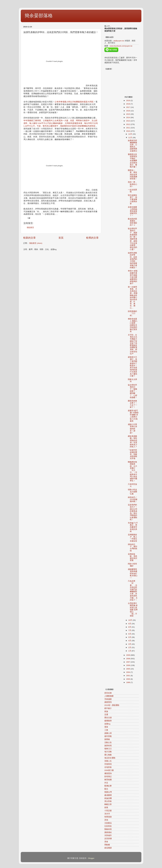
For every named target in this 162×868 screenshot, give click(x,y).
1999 (128, 682)
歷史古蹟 (108, 718)
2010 (128, 131)
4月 (130, 641)
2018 (128, 104)
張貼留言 (30, 228)
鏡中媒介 (108, 708)
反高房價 (108, 839)
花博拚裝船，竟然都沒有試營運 (132, 557)
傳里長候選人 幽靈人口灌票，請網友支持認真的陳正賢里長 (133, 325)
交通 (106, 715)
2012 (128, 124)
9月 (130, 624)
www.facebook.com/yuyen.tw (121, 46)
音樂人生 (108, 761)
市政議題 (108, 699)
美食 (106, 842)
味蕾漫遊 (108, 817)
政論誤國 (108, 798)
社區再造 (108, 826)
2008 (128, 659)
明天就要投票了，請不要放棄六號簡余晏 (132, 199)
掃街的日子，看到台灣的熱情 (132, 548)
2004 (128, 672)
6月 (130, 634)
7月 (130, 630)
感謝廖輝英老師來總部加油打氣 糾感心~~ (133, 573)
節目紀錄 (108, 693)
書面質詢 (108, 773)
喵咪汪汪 (108, 749)
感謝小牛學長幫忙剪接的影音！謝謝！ (132, 429)
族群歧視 (108, 746)
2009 (128, 655)
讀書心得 (108, 733)
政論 (106, 711)
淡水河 (107, 814)
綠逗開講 (108, 848)
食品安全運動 (110, 758)
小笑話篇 (108, 811)
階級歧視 (108, 829)
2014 (128, 117)
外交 (106, 783)
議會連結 (108, 832)
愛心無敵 (108, 755)
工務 (106, 730)
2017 (128, 107)
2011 (128, 128)
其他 (106, 820)
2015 (128, 114)
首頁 (61, 238)
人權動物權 (109, 696)
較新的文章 (30, 238)
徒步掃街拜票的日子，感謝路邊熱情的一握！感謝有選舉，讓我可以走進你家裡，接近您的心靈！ (132, 239)
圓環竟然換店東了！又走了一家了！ (132, 404)
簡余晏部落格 (39, 16)
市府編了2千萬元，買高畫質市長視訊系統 (133, 527)
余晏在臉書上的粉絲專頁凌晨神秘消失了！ (132, 211)
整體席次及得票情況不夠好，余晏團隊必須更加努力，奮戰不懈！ (132, 161)
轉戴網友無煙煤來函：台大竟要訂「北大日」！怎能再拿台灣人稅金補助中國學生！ (132, 471)
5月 (130, 637)
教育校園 (108, 780)
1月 (130, 651)
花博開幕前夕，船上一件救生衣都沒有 (132, 538)
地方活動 (108, 752)
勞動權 (107, 845)
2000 (128, 679)
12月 (130, 134)
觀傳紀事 (108, 786)
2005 (128, 669)
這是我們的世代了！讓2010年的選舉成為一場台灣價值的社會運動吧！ (133, 512)
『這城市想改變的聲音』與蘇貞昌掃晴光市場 (132, 454)
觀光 (106, 789)
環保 (106, 727)
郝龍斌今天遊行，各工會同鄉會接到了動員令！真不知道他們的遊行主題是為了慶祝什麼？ (132, 367)
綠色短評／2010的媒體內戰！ (133, 499)
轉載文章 (108, 804)
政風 (106, 807)
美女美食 (108, 801)
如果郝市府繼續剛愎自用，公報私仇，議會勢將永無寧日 (132, 146)
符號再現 (108, 764)
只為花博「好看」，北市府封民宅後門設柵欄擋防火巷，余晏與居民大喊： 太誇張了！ (133, 591)
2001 (128, 676)
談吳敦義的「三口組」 (132, 313)
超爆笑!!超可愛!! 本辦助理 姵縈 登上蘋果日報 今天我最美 (133, 416)
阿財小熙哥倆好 (132, 565)
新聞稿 (107, 739)
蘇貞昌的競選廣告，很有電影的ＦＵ (132, 222)
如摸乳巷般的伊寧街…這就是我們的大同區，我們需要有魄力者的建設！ (132, 260)
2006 (128, 665)
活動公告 (108, 742)
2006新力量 (109, 770)
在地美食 (108, 767)
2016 (128, 111)
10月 (130, 620)
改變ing (107, 724)
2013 (128, 121)
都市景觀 (108, 736)
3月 (130, 644)
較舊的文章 (92, 238)
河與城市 (108, 835)
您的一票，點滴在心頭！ (132, 184)
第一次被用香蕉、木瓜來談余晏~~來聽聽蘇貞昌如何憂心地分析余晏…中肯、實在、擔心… (133, 297)
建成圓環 (108, 795)
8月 (130, 627)
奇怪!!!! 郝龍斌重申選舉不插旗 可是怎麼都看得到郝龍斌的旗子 (133, 277)
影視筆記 (108, 777)
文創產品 (108, 823)
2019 (128, 101)
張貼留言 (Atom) (36, 243)
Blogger (91, 858)
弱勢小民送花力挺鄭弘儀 (132, 492)
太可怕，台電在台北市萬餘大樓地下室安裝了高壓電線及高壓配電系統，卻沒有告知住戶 (132, 344)
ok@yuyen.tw (119, 41)
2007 (128, 662)
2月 (130, 647)
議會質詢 (108, 702)
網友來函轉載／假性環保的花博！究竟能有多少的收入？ (132, 441)
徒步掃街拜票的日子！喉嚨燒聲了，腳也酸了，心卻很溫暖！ (132, 391)
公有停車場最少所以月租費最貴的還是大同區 (74, 102)
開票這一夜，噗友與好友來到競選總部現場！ (132, 175)
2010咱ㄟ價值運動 (112, 705)
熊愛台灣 (108, 792)
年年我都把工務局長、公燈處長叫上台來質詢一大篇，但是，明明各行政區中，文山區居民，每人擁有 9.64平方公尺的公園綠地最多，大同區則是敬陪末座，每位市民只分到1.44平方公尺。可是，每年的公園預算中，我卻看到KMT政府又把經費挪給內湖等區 (61, 123)
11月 (130, 138)
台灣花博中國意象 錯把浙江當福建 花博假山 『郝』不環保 (133, 610)
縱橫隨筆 (108, 721)
